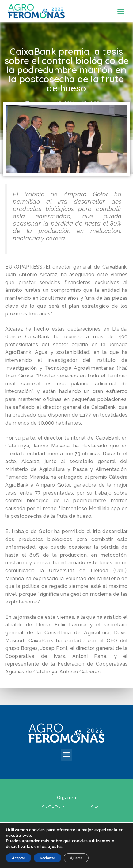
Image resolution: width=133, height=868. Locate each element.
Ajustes (76, 858)
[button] (121, 11)
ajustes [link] (55, 846)
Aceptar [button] (19, 858)
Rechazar (47, 858)
